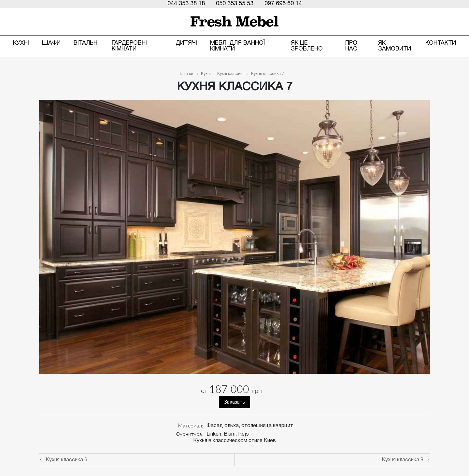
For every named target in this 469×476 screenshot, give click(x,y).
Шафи (51, 43)
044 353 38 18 (186, 4)
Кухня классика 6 (66, 460)
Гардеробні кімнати (129, 46)
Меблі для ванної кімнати (238, 46)
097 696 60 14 (283, 4)
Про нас (351, 46)
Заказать (234, 402)
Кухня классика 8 (403, 460)
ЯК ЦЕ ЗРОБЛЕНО (307, 46)
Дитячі (186, 43)
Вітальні (86, 43)
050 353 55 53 (235, 4)
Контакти (441, 43)
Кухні (21, 43)
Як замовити (395, 46)
